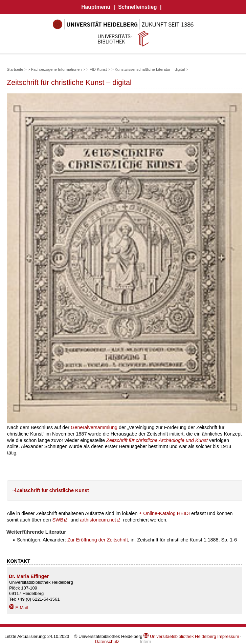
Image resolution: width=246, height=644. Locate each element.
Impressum (228, 636)
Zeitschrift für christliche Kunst (53, 490)
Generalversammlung (94, 427)
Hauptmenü (96, 7)
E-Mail (18, 608)
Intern (145, 641)
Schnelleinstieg (137, 7)
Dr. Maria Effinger (29, 576)
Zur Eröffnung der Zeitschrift (98, 540)
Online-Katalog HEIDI (166, 513)
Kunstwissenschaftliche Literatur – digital (150, 69)
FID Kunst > (100, 69)
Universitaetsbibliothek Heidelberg (180, 636)
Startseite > (17, 69)
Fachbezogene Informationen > (59, 69)
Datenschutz (107, 641)
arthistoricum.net (98, 520)
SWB (58, 520)
